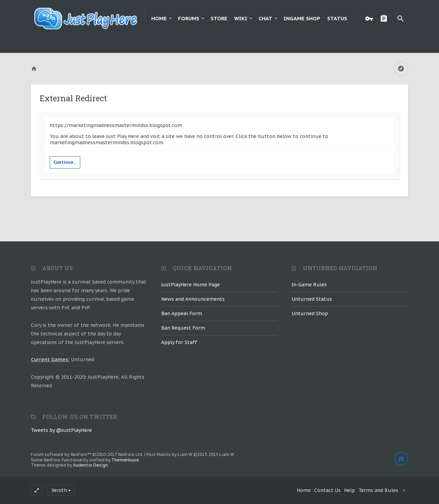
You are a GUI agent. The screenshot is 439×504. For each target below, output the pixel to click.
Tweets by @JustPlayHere (61, 430)
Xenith (59, 490)
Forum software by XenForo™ (87, 454)
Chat (265, 18)
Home (159, 18)
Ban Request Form (183, 328)
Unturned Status (312, 299)
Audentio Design (90, 465)
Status (337, 18)
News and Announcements (193, 299)
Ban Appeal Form (182, 313)
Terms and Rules (378, 490)
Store (219, 18)
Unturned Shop (310, 313)
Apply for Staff (179, 342)
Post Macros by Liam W (190, 454)
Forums (189, 18)
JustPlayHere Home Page (191, 285)
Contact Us (327, 490)
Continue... (65, 162)
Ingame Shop (302, 18)
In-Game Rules (309, 285)
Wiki (241, 18)
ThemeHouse (125, 460)
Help (349, 490)
